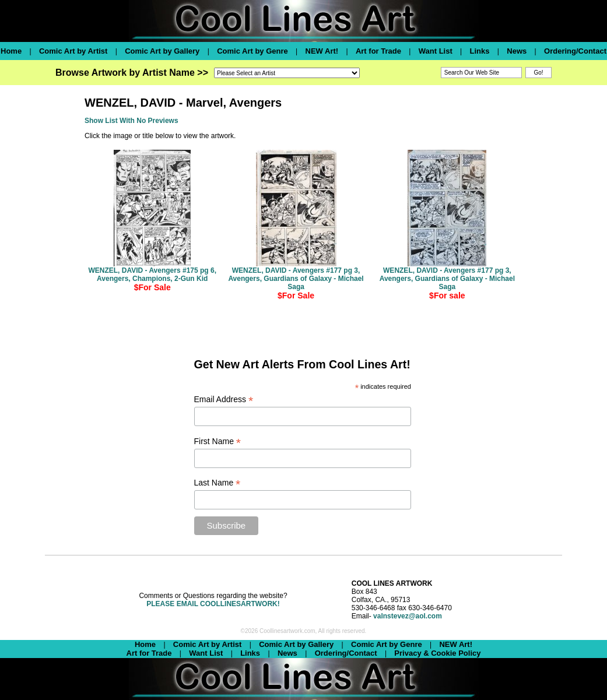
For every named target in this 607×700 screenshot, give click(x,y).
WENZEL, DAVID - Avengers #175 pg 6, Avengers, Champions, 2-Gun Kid (152, 275)
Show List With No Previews (131, 121)
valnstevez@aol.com (408, 616)
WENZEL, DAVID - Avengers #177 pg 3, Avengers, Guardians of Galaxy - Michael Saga (296, 279)
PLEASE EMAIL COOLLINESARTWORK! (213, 604)
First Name (218, 442)
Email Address (224, 400)
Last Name (217, 483)
